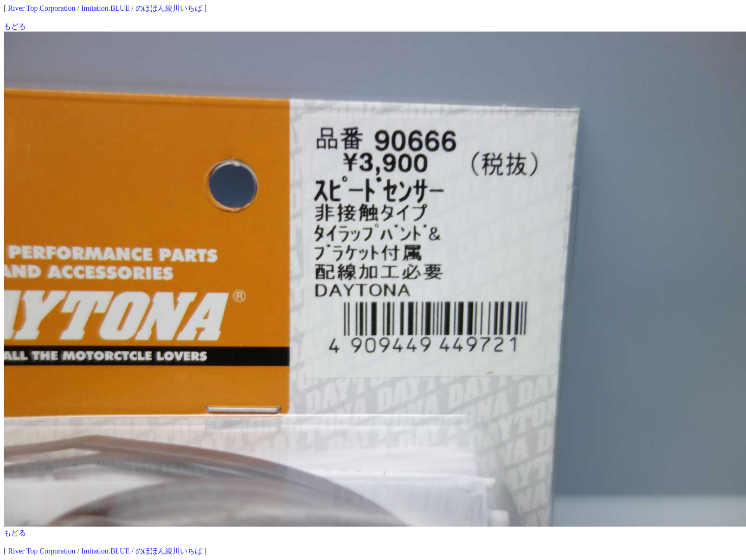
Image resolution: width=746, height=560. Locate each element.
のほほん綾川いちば (169, 8)
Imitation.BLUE (105, 8)
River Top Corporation (42, 8)
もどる (15, 26)
